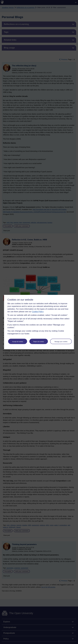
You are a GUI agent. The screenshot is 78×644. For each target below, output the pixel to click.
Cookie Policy (38, 312)
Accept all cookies (18, 342)
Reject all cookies (39, 342)
